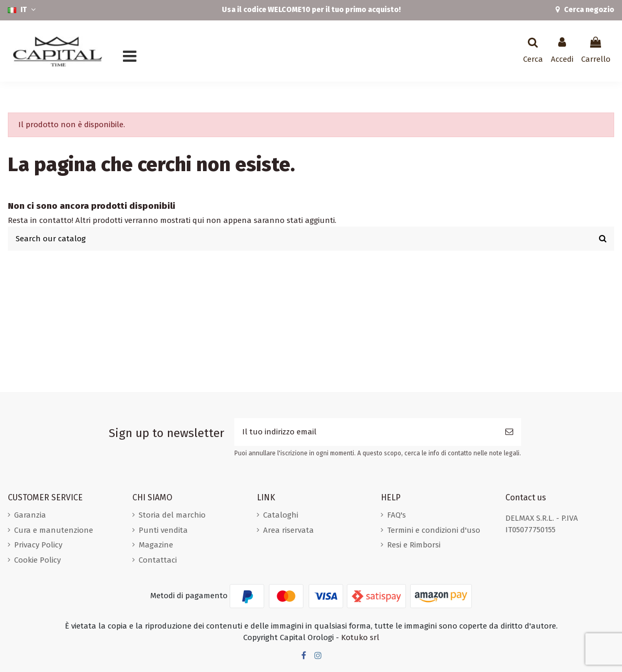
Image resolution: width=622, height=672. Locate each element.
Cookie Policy (37, 560)
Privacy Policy (38, 545)
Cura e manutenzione (54, 530)
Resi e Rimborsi (414, 545)
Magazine (156, 545)
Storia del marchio (172, 515)
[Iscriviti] (509, 432)
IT (23, 10)
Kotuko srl (360, 637)
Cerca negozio (588, 10)
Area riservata (289, 530)
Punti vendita (163, 530)
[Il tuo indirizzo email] (366, 432)
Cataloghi (281, 515)
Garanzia (30, 515)
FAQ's (397, 515)
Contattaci (158, 560)
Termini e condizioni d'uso (434, 530)
